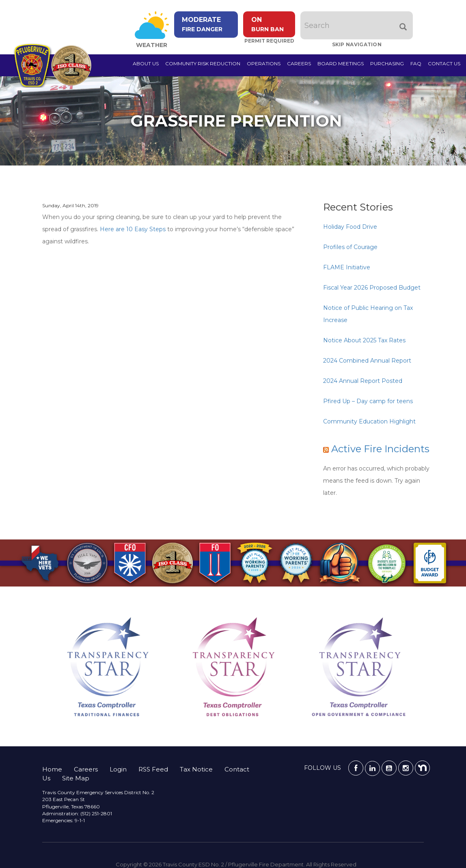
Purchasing (387, 63)
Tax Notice (196, 769)
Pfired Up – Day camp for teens (368, 401)
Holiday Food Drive (350, 227)
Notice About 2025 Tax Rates (364, 340)
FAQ (416, 63)
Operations (264, 63)
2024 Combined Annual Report (367, 361)
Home (52, 769)
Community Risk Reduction (203, 63)
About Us (146, 63)
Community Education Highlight (369, 421)
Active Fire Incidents (380, 449)
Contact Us (444, 63)
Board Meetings (341, 63)
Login (118, 769)
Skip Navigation (359, 44)
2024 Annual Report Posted (363, 381)
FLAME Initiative (347, 267)
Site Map (76, 778)
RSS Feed (153, 769)
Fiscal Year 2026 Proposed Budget (372, 288)
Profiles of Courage (350, 247)
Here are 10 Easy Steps (133, 229)
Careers (299, 63)
